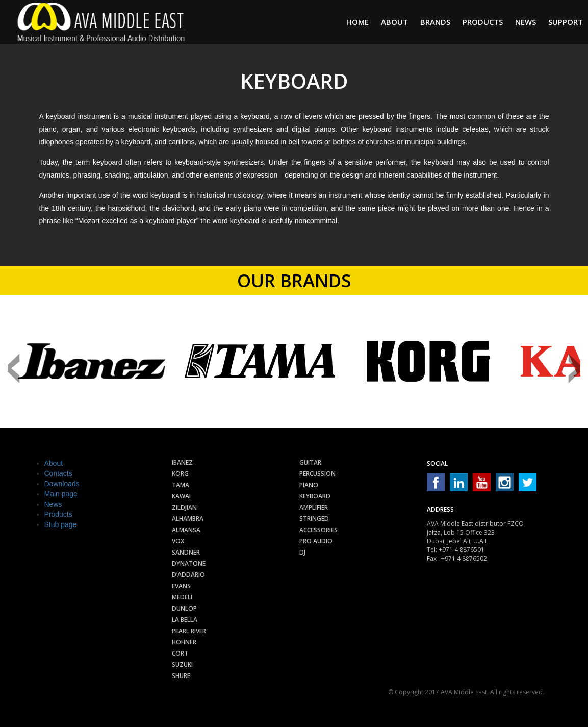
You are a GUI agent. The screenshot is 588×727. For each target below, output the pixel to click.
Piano (309, 485)
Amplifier (314, 507)
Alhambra (188, 519)
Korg (180, 474)
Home (357, 22)
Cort (180, 653)
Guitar (310, 462)
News (526, 22)
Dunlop (184, 608)
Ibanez (182, 462)
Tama (181, 485)
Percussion (317, 474)
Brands (435, 22)
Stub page (61, 524)
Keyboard (315, 496)
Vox (178, 541)
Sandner (186, 552)
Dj (302, 552)
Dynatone (189, 563)
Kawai (181, 496)
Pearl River (189, 631)
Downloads (62, 484)
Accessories (318, 530)
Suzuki (182, 665)
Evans (181, 586)
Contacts (58, 473)
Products (483, 22)
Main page (61, 494)
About (394, 22)
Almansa (186, 530)
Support (566, 22)
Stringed (314, 519)
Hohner (184, 642)
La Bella (185, 620)
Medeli (182, 597)
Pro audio (316, 541)
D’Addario (188, 575)
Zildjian (184, 507)
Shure (181, 676)
